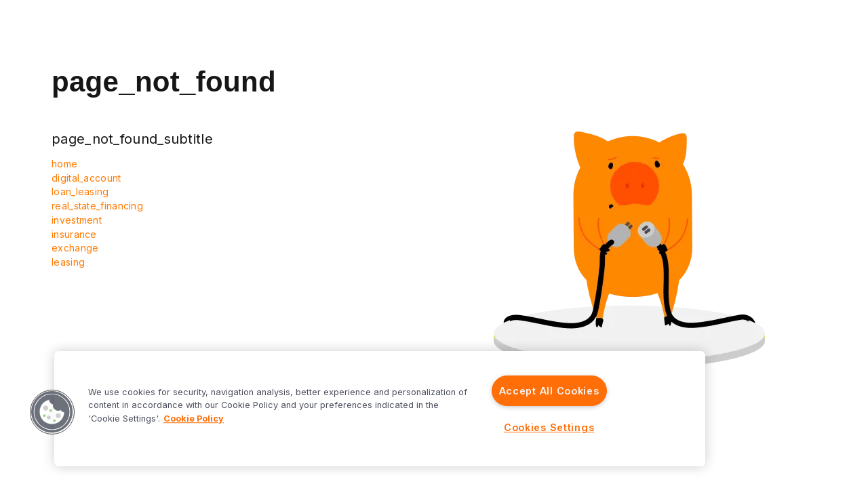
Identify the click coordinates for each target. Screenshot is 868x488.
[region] (380, 409)
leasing (68, 262)
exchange (75, 248)
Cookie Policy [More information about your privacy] (194, 419)
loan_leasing (80, 191)
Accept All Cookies (549, 391)
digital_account (86, 178)
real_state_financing (97, 206)
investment (77, 220)
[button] (52, 412)
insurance (74, 234)
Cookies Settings (549, 427)
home (64, 164)
